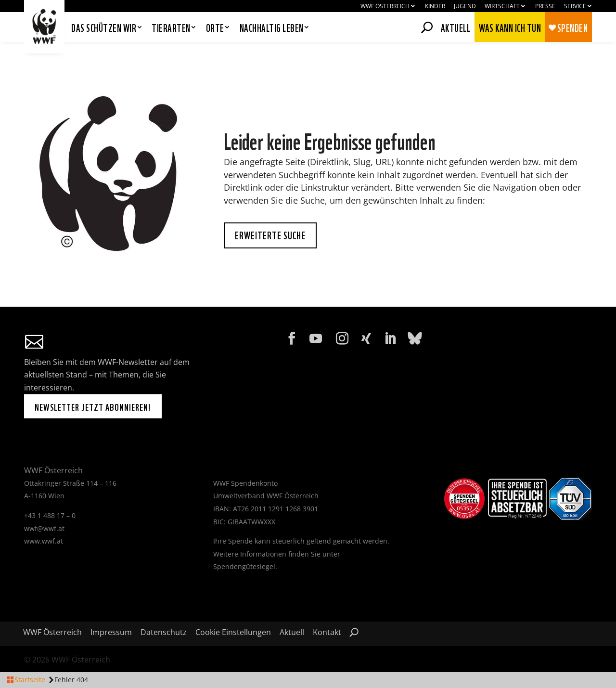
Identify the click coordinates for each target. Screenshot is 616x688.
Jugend (465, 6)
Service (575, 6)
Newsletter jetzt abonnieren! (93, 406)
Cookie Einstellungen (233, 633)
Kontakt (327, 633)
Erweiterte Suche (270, 235)
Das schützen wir (104, 28)
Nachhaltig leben (272, 28)
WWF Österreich (385, 6)
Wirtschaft (502, 6)
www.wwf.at (44, 541)
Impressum (111, 633)
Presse (545, 6)
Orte (215, 28)
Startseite (30, 680)
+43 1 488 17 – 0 (50, 515)
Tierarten (171, 28)
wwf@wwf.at (44, 528)
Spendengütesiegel (244, 566)
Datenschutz (164, 633)
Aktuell (456, 26)
